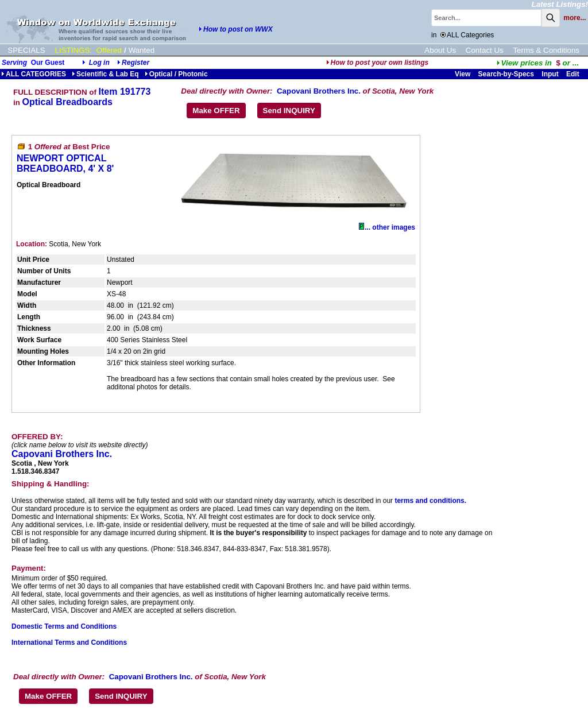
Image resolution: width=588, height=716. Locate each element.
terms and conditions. (430, 501)
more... (575, 18)
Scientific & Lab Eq (105, 74)
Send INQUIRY (289, 111)
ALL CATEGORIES (34, 74)
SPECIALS (26, 50)
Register (136, 63)
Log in (99, 63)
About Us (440, 50)
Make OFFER (216, 111)
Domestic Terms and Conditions (64, 626)
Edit (574, 74)
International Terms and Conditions (69, 643)
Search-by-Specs (506, 74)
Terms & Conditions (546, 50)
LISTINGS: (73, 50)
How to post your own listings (378, 63)
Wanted (142, 50)
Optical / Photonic (176, 74)
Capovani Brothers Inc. (319, 91)
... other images (387, 227)
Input (550, 74)
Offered (109, 50)
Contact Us (485, 50)
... (538, 63)
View (463, 74)
